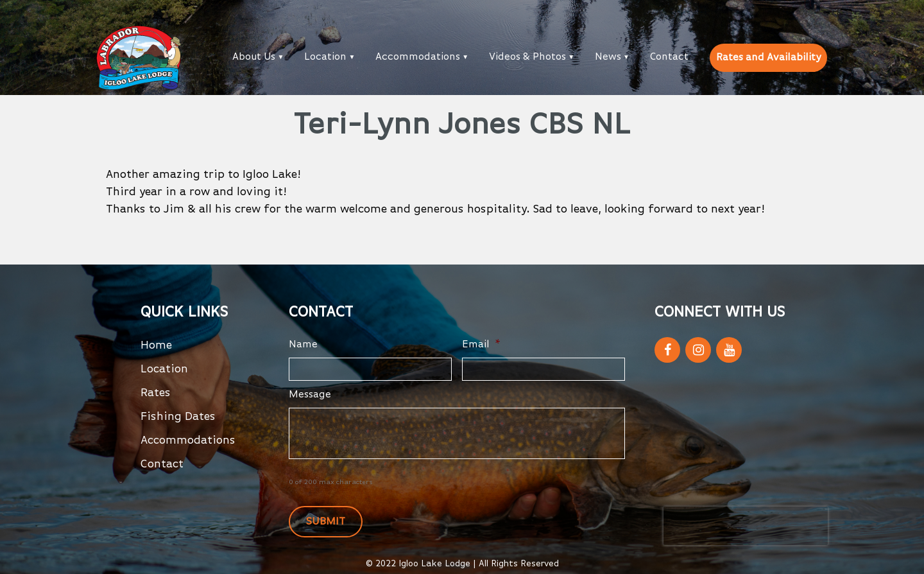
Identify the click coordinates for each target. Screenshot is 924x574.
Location (325, 57)
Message (310, 395)
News (608, 57)
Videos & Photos (527, 57)
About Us (254, 57)
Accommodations (418, 57)
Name (303, 345)
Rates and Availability (768, 58)
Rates (156, 393)
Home (156, 345)
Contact (669, 57)
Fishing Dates (178, 417)
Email (481, 345)
